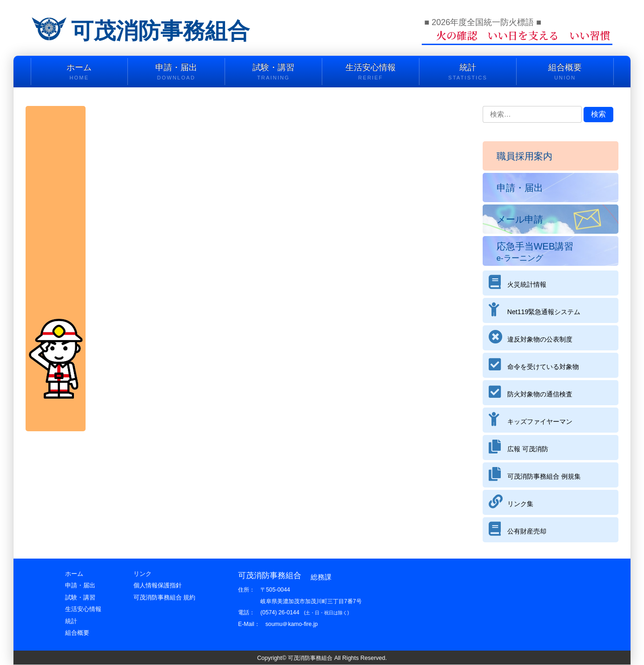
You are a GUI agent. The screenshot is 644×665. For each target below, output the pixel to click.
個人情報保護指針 (158, 585)
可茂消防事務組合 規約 (165, 597)
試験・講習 (273, 72)
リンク (143, 574)
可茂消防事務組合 (164, 31)
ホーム (79, 72)
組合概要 (565, 72)
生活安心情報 (371, 72)
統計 (468, 72)
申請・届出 (176, 72)
